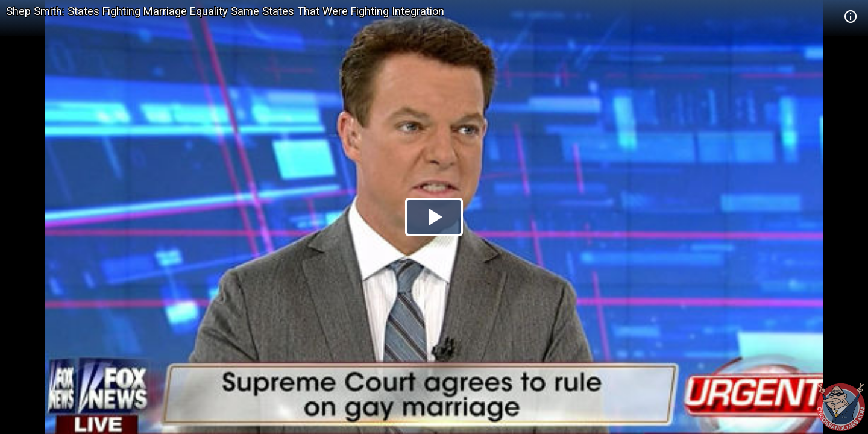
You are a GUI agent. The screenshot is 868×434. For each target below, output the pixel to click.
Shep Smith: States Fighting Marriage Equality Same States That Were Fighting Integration (225, 11)
